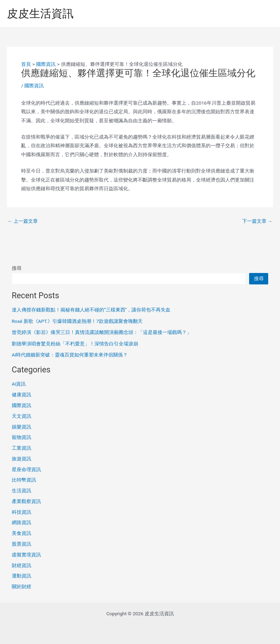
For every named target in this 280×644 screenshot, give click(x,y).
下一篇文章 (257, 221)
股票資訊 (22, 544)
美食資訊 (22, 533)
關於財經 (22, 586)
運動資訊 (22, 576)
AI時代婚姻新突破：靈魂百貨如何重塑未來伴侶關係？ (70, 355)
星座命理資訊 (26, 469)
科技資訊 (22, 512)
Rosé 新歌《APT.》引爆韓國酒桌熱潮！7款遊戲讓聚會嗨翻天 (77, 321)
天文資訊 (22, 416)
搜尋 (17, 268)
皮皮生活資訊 (40, 14)
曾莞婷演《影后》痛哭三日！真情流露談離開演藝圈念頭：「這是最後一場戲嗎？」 (102, 332)
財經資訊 (22, 565)
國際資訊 (34, 86)
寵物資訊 (22, 437)
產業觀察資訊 (26, 501)
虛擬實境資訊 (26, 555)
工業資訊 (22, 448)
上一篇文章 (23, 221)
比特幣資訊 (24, 480)
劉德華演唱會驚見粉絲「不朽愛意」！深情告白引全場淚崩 (75, 344)
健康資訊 (22, 395)
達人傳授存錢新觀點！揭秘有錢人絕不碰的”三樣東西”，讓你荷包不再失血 (91, 310)
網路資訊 (22, 522)
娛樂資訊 (22, 427)
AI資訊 (19, 384)
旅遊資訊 (22, 459)
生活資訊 (22, 491)
